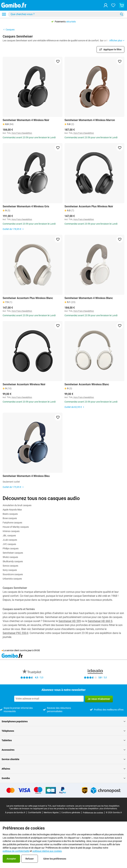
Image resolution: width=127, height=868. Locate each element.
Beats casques (10, 514)
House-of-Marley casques (16, 527)
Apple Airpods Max (12, 510)
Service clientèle (63, 759)
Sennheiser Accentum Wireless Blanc (87, 384)
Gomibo (63, 778)
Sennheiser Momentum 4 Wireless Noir (26, 120)
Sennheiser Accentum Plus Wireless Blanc (28, 298)
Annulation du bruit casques (17, 505)
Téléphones (63, 731)
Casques (9, 30)
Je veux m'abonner (99, 699)
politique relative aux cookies (47, 851)
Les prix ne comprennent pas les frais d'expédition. (97, 806)
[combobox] (66, 14)
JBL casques (9, 536)
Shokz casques (10, 557)
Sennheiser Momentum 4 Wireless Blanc (89, 298)
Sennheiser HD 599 (70, 621)
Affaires (63, 769)
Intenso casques (11, 531)
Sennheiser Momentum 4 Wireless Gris (26, 206)
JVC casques (9, 544)
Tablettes (63, 740)
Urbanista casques (12, 579)
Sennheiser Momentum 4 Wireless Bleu (26, 476)
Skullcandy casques (13, 561)
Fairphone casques (12, 523)
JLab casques (10, 540)
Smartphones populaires (63, 721)
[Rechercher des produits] (64, 14)
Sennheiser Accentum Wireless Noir (24, 384)
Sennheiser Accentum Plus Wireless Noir (89, 206)
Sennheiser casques (13, 553)
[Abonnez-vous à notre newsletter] (49, 699)
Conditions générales (71, 813)
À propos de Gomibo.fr (15, 813)
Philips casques (11, 548)
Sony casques (10, 570)
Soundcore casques (13, 574)
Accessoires (63, 750)
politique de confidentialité (16, 851)
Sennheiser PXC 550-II (15, 633)
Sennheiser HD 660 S (100, 621)
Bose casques (10, 518)
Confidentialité (34, 813)
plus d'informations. (108, 809)
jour (30, 650)
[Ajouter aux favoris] (58, 61)
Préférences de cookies (93, 813)
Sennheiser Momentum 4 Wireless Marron (90, 120)
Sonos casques (10, 566)
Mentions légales (51, 813)
